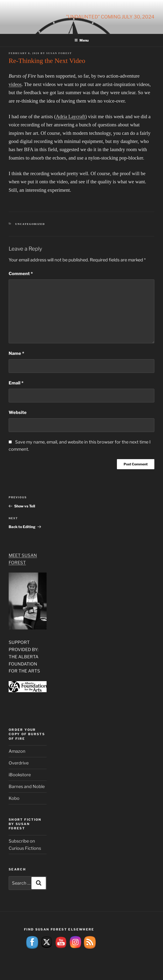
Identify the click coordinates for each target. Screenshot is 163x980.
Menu (81, 40)
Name (16, 353)
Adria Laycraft (70, 117)
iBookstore (20, 775)
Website (18, 412)
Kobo (14, 798)
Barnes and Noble (27, 786)
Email (16, 383)
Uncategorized (30, 224)
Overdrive (19, 763)
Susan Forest (59, 53)
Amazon (17, 751)
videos (15, 84)
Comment (21, 274)
